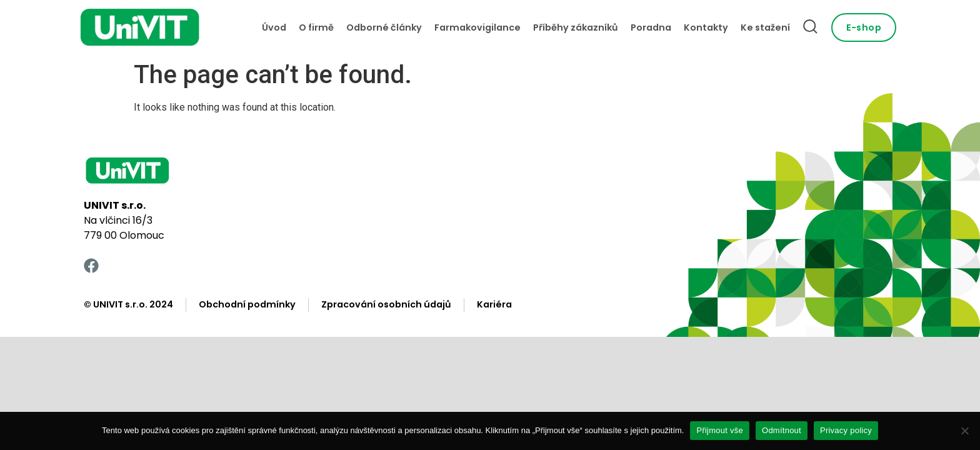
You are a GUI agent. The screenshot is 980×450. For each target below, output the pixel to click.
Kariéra (494, 304)
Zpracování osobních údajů (386, 304)
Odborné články (384, 27)
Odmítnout (782, 430)
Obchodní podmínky (247, 304)
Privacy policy (846, 430)
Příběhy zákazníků (576, 27)
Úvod (274, 27)
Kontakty (706, 27)
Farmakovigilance (477, 27)
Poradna (651, 27)
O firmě (316, 27)
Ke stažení (765, 27)
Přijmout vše (720, 430)
